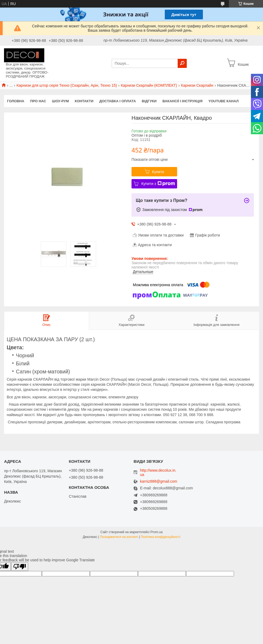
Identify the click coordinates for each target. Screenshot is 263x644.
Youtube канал (224, 101)
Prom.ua (157, 532)
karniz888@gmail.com (159, 481)
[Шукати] (182, 63)
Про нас (38, 101)
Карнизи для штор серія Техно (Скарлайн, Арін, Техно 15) (67, 85)
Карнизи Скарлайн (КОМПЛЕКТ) (149, 85)
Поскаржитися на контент (119, 537)
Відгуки (149, 101)
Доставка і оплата (118, 101)
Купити (158, 172)
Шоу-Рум (61, 101)
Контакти (84, 101)
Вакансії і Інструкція (182, 101)
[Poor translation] (20, 567)
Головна (16, 101)
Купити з (158, 184)
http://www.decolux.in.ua (158, 472)
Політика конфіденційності (160, 537)
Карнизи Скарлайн (197, 85)
